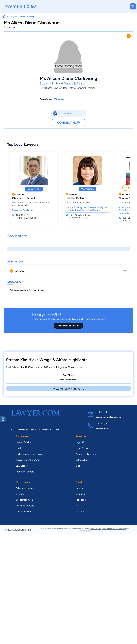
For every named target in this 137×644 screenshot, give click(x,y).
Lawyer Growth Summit (28, 460)
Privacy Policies (85, 531)
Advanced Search (25, 488)
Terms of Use (96, 529)
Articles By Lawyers (86, 454)
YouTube (80, 512)
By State (20, 494)
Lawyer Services (24, 442)
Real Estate (69, 88)
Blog (78, 466)
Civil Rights (46, 88)
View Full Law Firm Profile (69, 389)
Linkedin (80, 488)
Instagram (81, 494)
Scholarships (82, 460)
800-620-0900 (103, 428)
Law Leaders (22, 466)
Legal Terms (82, 448)
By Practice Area (24, 500)
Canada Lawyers (24, 512)
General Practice (86, 88)
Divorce (58, 88)
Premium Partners (25, 472)
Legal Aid (80, 442)
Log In (19, 448)
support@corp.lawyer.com (109, 417)
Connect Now (69, 123)
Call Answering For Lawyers (30, 454)
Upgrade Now (68, 326)
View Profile (34, 189)
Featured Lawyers (25, 506)
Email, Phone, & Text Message (114, 529)
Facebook (81, 500)
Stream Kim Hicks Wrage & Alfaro (62, 83)
